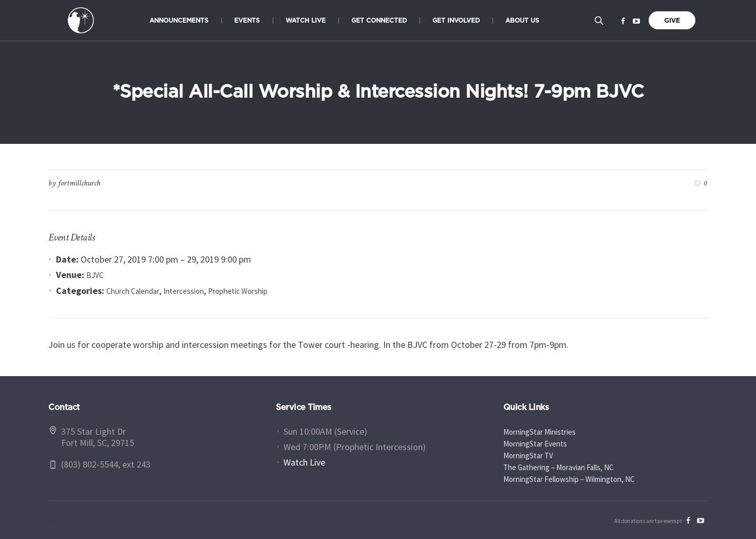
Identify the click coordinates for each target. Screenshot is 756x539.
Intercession (184, 291)
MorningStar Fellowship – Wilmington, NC (569, 479)
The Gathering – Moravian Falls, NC (559, 467)
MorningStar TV (528, 456)
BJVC (95, 275)
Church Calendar (133, 291)
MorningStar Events (535, 444)
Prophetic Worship (238, 291)
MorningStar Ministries (540, 432)
